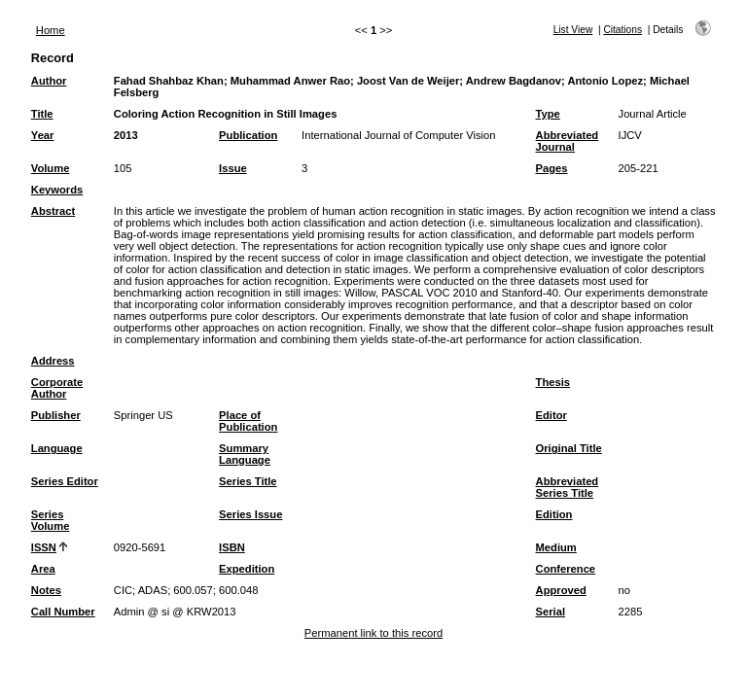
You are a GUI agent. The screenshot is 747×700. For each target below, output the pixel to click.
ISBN (232, 547)
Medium (556, 547)
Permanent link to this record (373, 633)
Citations (622, 30)
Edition (554, 514)
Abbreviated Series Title (568, 487)
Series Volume (51, 520)
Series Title (248, 481)
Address (53, 361)
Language (57, 448)
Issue (233, 168)
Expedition (247, 569)
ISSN (44, 547)
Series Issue (250, 514)
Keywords (57, 190)
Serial (551, 612)
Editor (551, 415)
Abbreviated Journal (568, 141)
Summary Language (245, 454)
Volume (51, 168)
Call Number (63, 612)
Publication (248, 135)
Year (43, 135)
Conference (566, 569)
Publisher (56, 415)
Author (49, 81)
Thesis (553, 382)
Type (548, 114)
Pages (552, 168)
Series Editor (65, 481)
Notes (46, 590)
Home (51, 30)
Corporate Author (57, 388)
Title (42, 114)
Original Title (569, 448)
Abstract (53, 211)
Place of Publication (248, 421)
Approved (561, 590)
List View (573, 30)
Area (43, 569)
